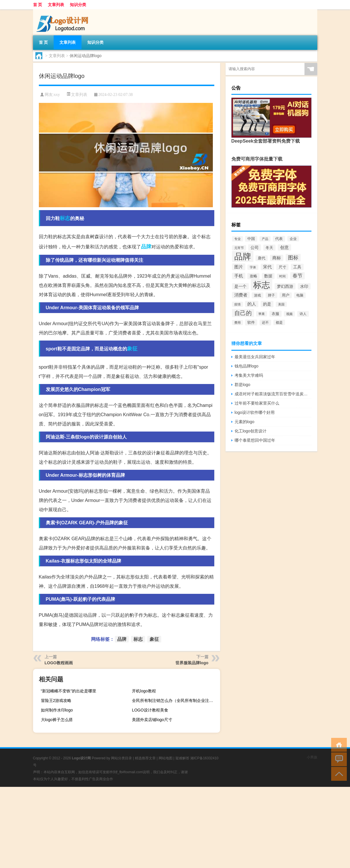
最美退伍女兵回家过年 (255, 357)
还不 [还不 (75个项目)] (265, 323)
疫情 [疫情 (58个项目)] (237, 304)
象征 (132, 349)
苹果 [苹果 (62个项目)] (262, 314)
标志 (65, 218)
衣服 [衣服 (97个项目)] (275, 314)
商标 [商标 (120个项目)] (277, 258)
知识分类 (78, 5)
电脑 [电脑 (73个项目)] (300, 295)
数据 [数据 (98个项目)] (268, 276)
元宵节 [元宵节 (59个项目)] (239, 248)
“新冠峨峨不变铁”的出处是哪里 (69, 691)
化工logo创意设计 (251, 431)
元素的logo (244, 422)
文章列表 (56, 5)
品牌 (146, 247)
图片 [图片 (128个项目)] (239, 267)
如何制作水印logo (57, 710)
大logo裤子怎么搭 (57, 720)
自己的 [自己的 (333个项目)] (243, 313)
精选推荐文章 (145, 758)
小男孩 (312, 757)
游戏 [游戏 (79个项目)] (257, 295)
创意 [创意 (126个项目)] (284, 248)
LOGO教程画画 (59, 663)
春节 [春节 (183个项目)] (298, 276)
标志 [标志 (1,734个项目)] (262, 285)
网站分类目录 (121, 758)
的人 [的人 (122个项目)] (252, 304)
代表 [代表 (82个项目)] (279, 239)
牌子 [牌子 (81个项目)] (271, 295)
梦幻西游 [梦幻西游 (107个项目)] (285, 286)
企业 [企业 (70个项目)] (293, 239)
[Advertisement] (174, 827)
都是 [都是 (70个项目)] (279, 322)
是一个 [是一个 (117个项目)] (240, 286)
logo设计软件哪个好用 (255, 412)
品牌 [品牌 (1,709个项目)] (243, 256)
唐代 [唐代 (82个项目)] (262, 258)
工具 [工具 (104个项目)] (297, 267)
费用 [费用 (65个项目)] (237, 323)
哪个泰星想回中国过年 (255, 440)
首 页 (38, 5)
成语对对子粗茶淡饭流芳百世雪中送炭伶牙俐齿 (273, 394)
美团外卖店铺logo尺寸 (152, 720)
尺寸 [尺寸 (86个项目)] (282, 267)
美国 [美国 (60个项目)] (281, 304)
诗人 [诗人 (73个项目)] (303, 314)
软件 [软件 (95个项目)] (251, 322)
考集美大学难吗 (249, 375)
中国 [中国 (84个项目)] (251, 239)
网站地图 (166, 758)
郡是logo (242, 385)
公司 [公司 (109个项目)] (255, 248)
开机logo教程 (144, 691)
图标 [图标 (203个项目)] (293, 258)
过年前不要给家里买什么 (257, 403)
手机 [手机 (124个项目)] (239, 276)
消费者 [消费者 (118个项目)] (241, 295)
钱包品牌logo (246, 366)
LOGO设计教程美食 (150, 710)
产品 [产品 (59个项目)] (265, 239)
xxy (57, 95)
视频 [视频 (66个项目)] (289, 314)
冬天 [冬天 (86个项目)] (269, 248)
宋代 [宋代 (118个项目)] (267, 267)
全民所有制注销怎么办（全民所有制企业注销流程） (175, 700)
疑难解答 (182, 758)
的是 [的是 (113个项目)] (267, 304)
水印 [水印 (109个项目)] (304, 286)
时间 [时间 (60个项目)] (282, 276)
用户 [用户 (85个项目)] (286, 295)
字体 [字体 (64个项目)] (253, 267)
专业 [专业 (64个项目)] (237, 239)
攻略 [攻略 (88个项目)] (253, 276)
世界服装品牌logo (192, 663)
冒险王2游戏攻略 (56, 700)
